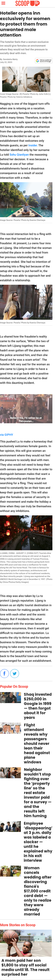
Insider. (33, 145)
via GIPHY (7, 435)
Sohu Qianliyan (19, 155)
